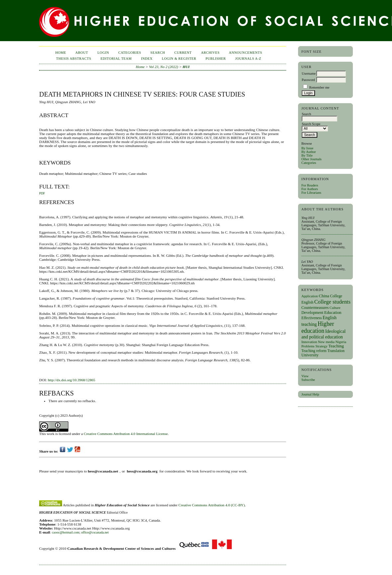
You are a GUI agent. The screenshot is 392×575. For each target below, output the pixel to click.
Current (183, 53)
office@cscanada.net (95, 532)
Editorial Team (116, 59)
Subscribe (308, 380)
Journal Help (310, 394)
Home (61, 53)
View (305, 376)
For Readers (310, 185)
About (82, 53)
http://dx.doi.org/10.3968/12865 (72, 380)
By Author (309, 152)
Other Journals (312, 159)
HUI (186, 67)
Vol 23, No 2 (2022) (164, 67)
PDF (42, 193)
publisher (216, 59)
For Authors (310, 189)
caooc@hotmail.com (66, 532)
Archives (210, 53)
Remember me (319, 87)
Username (309, 73)
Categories (309, 163)
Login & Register (179, 59)
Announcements (246, 53)
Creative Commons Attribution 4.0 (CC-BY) (212, 505)
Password (308, 80)
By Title (307, 155)
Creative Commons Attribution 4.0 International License (126, 434)
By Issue (307, 148)
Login (103, 53)
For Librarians (311, 193)
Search (158, 53)
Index (147, 59)
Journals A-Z (248, 59)
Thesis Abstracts (74, 59)
